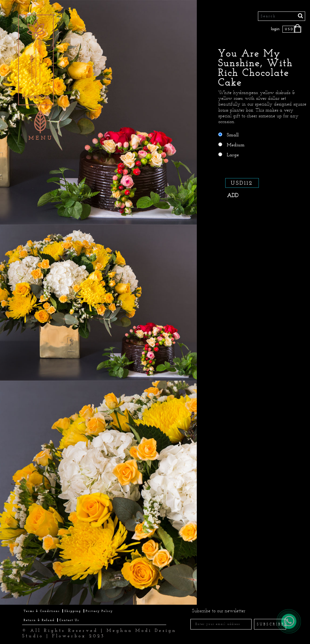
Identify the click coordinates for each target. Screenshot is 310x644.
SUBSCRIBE (271, 624)
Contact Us (69, 620)
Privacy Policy (99, 611)
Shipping (73, 611)
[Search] (282, 16)
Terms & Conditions (42, 611)
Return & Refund (39, 620)
